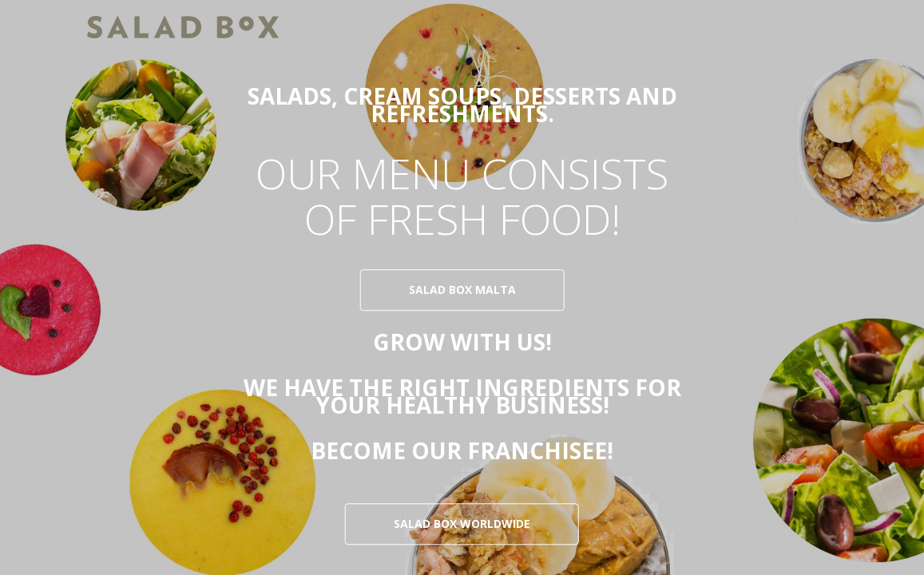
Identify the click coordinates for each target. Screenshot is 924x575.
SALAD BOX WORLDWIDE (462, 524)
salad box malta (462, 290)
